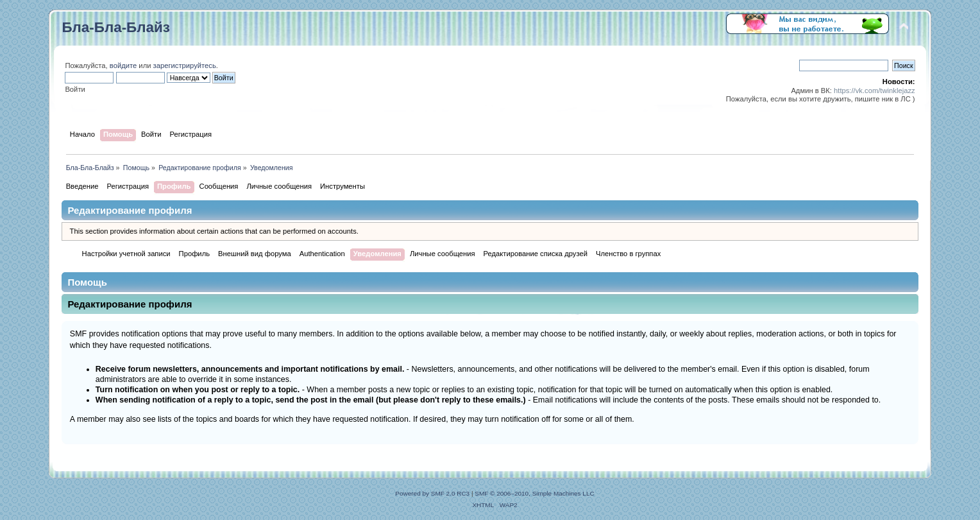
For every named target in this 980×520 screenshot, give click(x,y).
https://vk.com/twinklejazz (874, 91)
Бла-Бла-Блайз (116, 27)
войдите (123, 65)
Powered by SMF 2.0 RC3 (432, 493)
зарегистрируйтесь (185, 65)
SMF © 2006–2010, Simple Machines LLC (534, 493)
